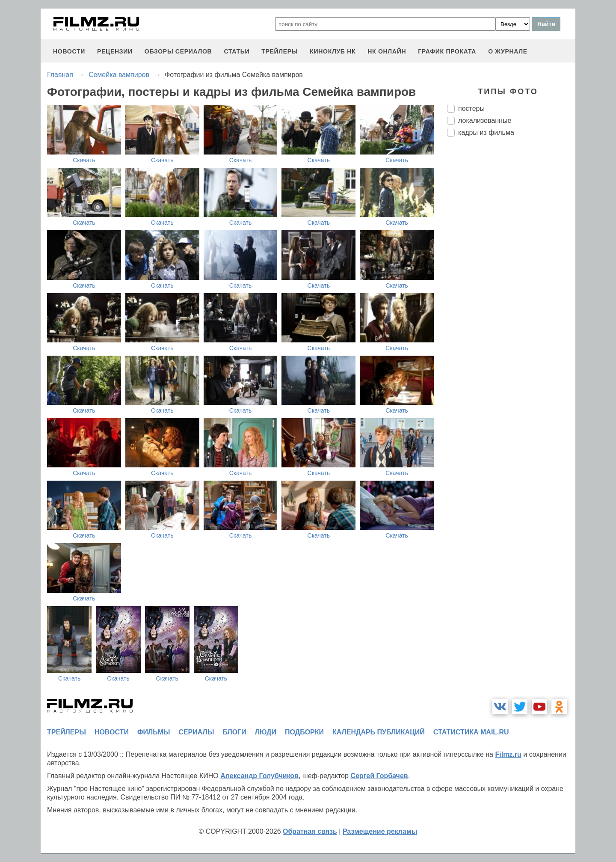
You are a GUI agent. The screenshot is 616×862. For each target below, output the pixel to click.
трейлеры (280, 51)
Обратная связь (310, 831)
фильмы (154, 732)
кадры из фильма (486, 132)
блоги (234, 732)
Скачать (84, 160)
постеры (471, 108)
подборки (304, 732)
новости (69, 51)
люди (266, 732)
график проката (447, 51)
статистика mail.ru (471, 732)
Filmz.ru (508, 754)
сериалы (196, 732)
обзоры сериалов (178, 51)
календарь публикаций (379, 732)
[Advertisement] (511, 286)
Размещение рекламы (380, 831)
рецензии (115, 51)
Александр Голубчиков (259, 776)
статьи (237, 51)
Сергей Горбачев (379, 776)
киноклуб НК (333, 51)
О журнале (508, 51)
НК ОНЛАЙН (387, 51)
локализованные (485, 120)
